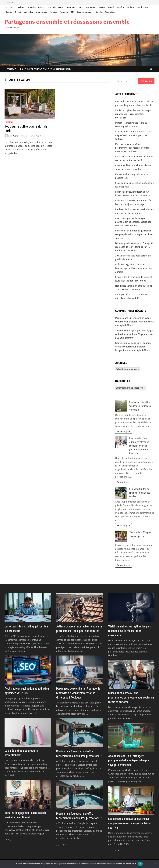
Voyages (101, 7)
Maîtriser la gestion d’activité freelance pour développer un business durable (135, 268)
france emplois (123, 343)
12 (116, 850)
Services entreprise (85, 12)
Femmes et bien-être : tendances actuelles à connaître (140, 406)
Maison (61, 7)
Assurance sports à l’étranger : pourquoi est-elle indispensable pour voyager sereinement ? (134, 222)
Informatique (41, 12)
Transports (90, 7)
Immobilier (28, 12)
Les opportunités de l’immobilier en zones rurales (140, 493)
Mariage (53, 12)
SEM (73, 12)
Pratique (71, 7)
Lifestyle (52, 7)
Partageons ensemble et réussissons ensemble (67, 22)
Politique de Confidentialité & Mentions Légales (46, 69)
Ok (140, 864)
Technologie (110, 12)
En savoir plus (124, 431)
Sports (99, 12)
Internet (42, 7)
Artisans (10, 7)
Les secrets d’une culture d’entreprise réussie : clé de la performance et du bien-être (139, 446)
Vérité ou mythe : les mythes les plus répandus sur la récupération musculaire (134, 114)
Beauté (111, 7)
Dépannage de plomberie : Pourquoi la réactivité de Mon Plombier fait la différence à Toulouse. (135, 247)
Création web (142, 7)
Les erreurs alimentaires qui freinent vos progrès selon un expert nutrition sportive (134, 234)
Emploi (18, 12)
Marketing (64, 12)
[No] (156, 864)
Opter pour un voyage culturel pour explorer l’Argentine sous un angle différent (135, 322)
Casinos (130, 7)
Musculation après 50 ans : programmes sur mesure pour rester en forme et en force (134, 148)
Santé (80, 7)
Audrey (16, 136)
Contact (11, 69)
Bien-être (120, 7)
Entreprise (31, 7)
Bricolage (20, 7)
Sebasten (120, 330)
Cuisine (9, 12)
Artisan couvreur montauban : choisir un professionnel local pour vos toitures (134, 135)
